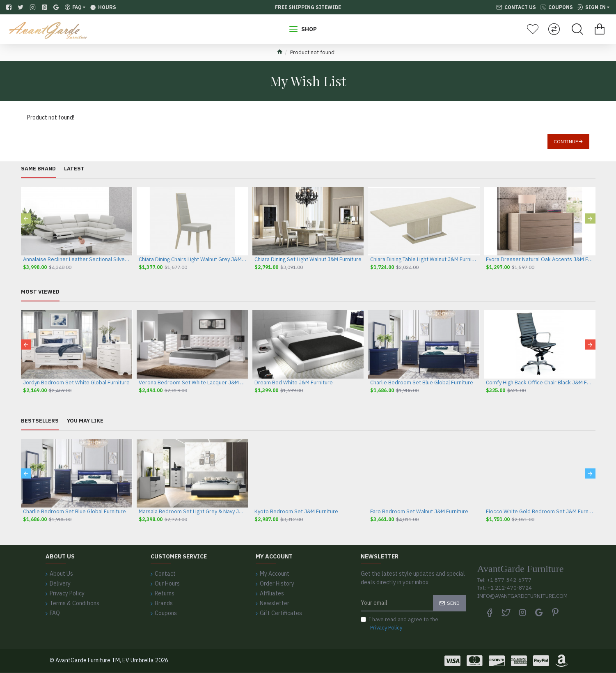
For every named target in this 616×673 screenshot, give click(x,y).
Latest (74, 169)
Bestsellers (40, 421)
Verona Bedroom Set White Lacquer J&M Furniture (192, 383)
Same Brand (38, 169)
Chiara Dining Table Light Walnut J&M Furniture (424, 260)
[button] (26, 218)
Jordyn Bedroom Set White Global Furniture (76, 383)
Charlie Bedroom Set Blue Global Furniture (422, 383)
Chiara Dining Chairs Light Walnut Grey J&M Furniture (192, 260)
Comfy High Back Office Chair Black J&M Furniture (540, 383)
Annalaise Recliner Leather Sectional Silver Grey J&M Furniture (77, 260)
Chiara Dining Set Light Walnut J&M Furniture (308, 260)
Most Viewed (40, 292)
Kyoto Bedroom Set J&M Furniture (296, 512)
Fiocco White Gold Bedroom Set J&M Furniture (540, 512)
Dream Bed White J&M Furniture (294, 383)
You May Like (85, 421)
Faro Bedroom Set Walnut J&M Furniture (419, 512)
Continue (566, 141)
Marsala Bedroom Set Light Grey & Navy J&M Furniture (192, 512)
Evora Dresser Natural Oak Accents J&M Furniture (540, 260)
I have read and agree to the (400, 624)
